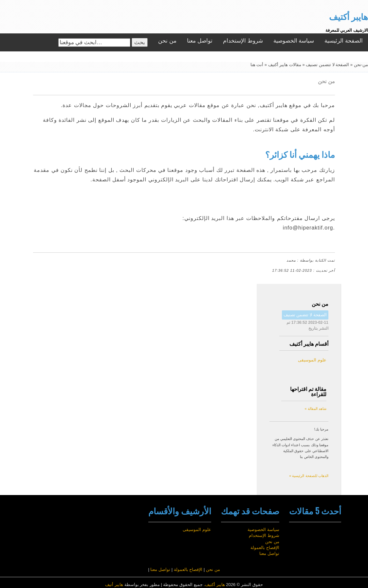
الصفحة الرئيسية (344, 41)
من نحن (167, 41)
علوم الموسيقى (312, 360)
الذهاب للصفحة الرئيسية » (309, 476)
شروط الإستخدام (243, 41)
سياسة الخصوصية (294, 41)
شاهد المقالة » (315, 409)
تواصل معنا (200, 41)
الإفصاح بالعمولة (265, 548)
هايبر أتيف (114, 585)
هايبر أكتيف (215, 585)
